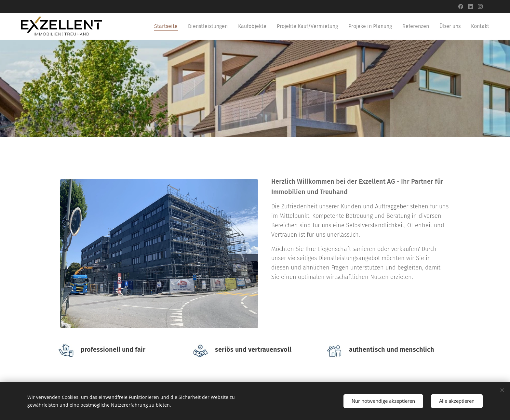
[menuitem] (168, 26)
